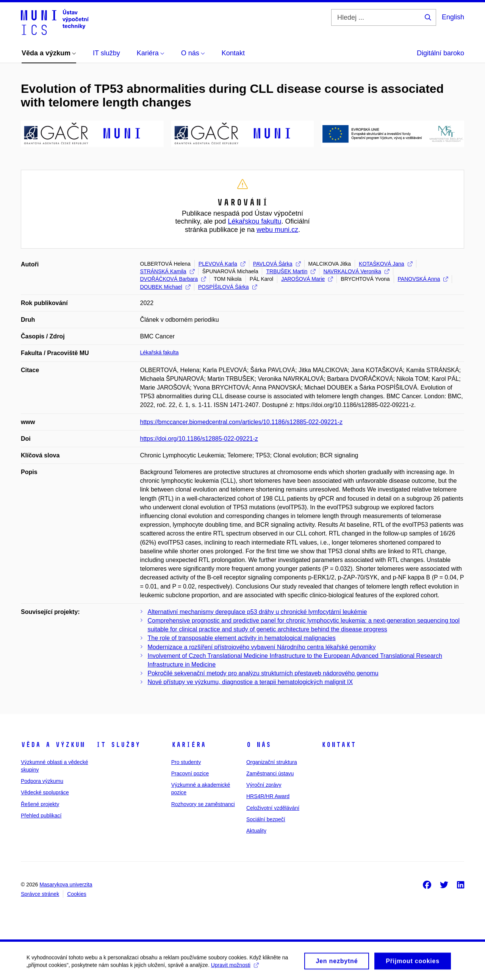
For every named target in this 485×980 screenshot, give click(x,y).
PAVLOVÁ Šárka (277, 264)
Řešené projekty (40, 804)
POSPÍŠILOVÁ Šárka (228, 287)
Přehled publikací (41, 816)
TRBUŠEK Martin (291, 271)
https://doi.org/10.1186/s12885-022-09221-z (199, 439)
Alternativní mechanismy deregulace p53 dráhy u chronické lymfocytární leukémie (257, 612)
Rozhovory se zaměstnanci (203, 804)
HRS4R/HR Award (268, 796)
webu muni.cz (277, 230)
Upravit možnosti (235, 968)
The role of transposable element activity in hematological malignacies (242, 638)
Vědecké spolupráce (45, 792)
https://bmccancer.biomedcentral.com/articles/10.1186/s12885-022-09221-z (242, 422)
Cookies (77, 894)
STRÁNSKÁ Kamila (167, 271)
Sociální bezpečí (266, 819)
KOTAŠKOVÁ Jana (386, 264)
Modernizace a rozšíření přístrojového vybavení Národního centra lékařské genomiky (262, 647)
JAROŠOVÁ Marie (307, 279)
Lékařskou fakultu (254, 221)
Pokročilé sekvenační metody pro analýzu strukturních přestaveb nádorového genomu (263, 673)
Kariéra (189, 745)
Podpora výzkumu (42, 781)
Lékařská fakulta (160, 352)
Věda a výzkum (53, 745)
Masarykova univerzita (66, 885)
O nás (259, 745)
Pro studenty (186, 762)
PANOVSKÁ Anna (423, 279)
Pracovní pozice (190, 773)
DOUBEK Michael (165, 287)
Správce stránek (40, 894)
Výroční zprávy (264, 785)
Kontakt (339, 745)
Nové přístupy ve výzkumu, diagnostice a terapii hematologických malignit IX (250, 682)
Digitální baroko (440, 53)
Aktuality (256, 831)
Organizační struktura (272, 762)
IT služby (118, 745)
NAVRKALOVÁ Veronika (356, 271)
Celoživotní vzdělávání (273, 808)
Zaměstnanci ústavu (270, 773)
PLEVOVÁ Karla (222, 264)
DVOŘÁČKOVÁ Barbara (173, 279)
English (453, 17)
